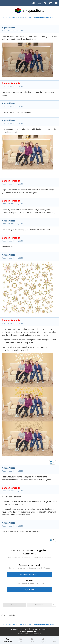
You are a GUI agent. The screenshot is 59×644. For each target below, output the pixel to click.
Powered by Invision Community (30, 634)
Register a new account (30, 574)
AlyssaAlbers (9, 27)
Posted (12, 30)
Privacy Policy (15, 629)
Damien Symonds (41, 629)
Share (14, 605)
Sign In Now (30, 590)
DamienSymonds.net (29, 632)
